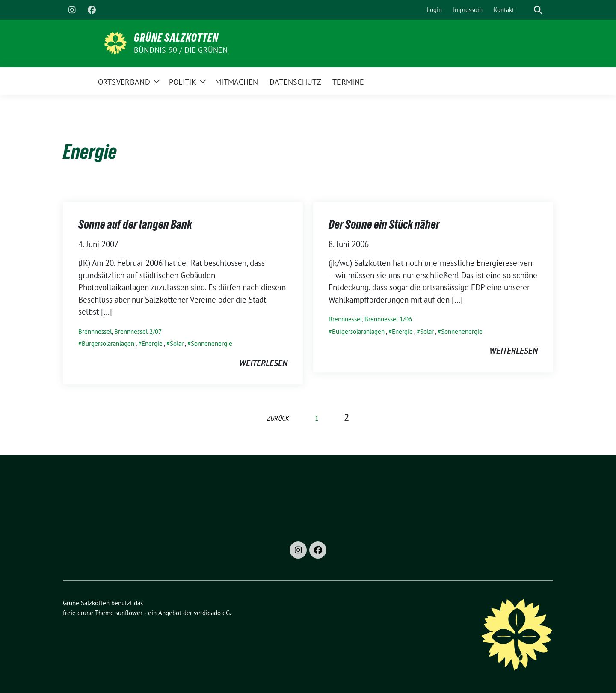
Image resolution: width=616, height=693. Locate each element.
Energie (152, 344)
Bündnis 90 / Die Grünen (181, 50)
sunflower (129, 613)
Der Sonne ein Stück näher (384, 224)
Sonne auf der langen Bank (135, 224)
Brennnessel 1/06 (388, 319)
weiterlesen (263, 363)
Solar (177, 344)
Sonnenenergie (212, 344)
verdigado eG (212, 613)
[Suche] (526, 10)
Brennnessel (95, 332)
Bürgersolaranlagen (108, 344)
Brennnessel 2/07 (138, 332)
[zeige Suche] (538, 10)
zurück (278, 418)
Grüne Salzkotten (176, 38)
